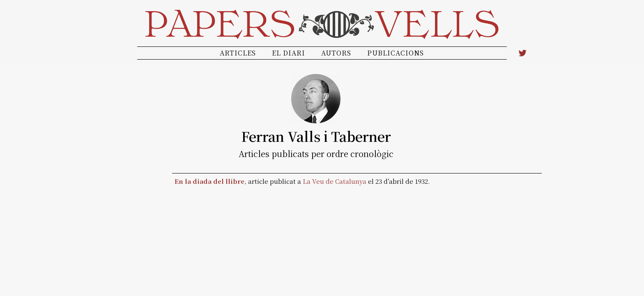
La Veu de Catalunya (335, 181)
